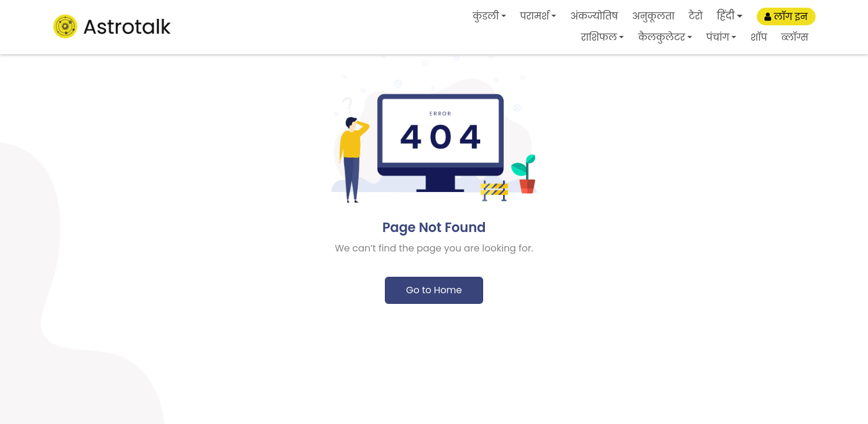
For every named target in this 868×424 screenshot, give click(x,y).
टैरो (696, 16)
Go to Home (434, 290)
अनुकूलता (653, 16)
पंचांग (718, 37)
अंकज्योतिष (594, 16)
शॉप (759, 37)
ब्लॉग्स (794, 37)
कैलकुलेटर (661, 37)
